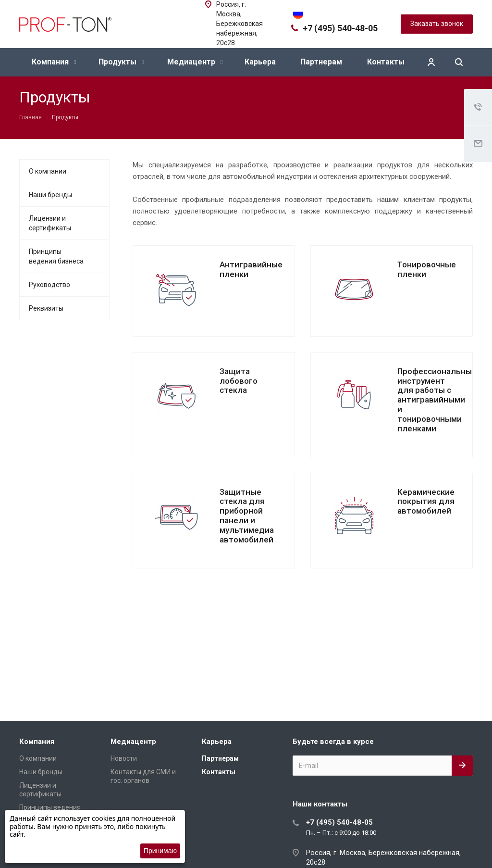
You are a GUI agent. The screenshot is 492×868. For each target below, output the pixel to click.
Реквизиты (46, 308)
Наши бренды (50, 195)
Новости (124, 758)
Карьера (260, 62)
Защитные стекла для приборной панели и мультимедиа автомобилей (247, 516)
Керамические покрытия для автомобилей (426, 502)
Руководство (49, 285)
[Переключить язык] (298, 13)
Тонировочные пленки (427, 269)
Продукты (121, 62)
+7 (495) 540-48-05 (340, 28)
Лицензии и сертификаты (50, 223)
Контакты (386, 62)
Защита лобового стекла (239, 381)
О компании (48, 171)
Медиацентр (195, 62)
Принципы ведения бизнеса (56, 256)
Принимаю (160, 851)
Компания (54, 62)
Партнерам (321, 62)
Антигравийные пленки (251, 269)
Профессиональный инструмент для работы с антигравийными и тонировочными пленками (437, 400)
